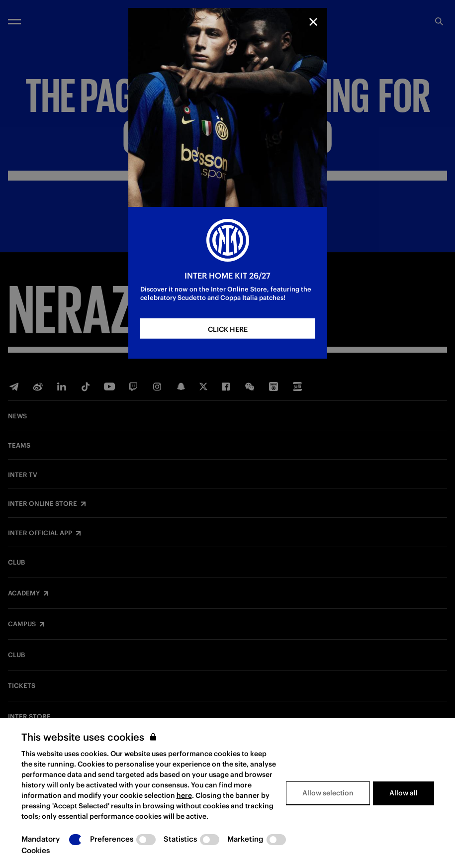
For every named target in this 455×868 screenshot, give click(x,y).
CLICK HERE (228, 329)
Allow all (404, 793)
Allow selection (328, 793)
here (184, 795)
